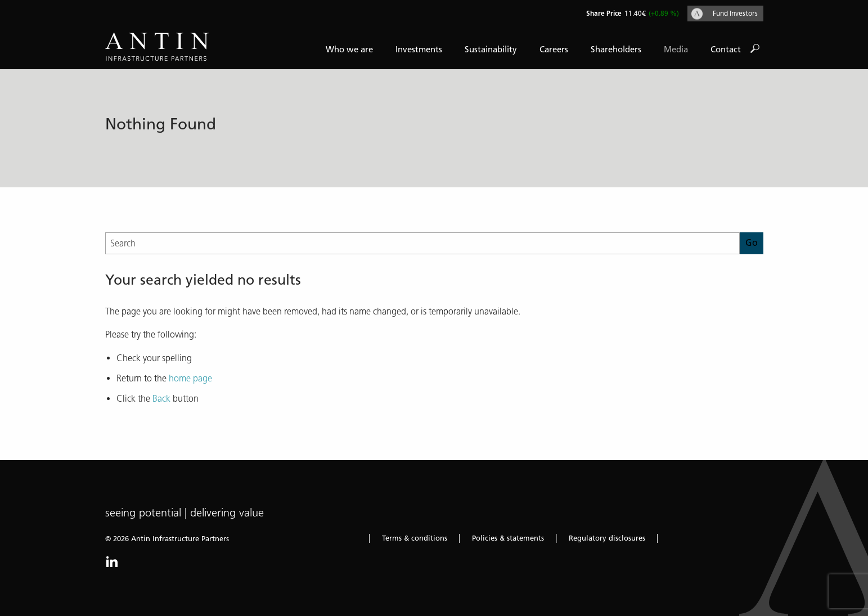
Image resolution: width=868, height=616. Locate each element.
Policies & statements (508, 538)
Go (755, 49)
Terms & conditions (415, 538)
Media (676, 50)
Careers (554, 50)
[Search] (422, 243)
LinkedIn (112, 561)
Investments (419, 50)
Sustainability (491, 50)
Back (161, 399)
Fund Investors (735, 13)
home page (190, 378)
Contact (726, 50)
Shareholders (616, 50)
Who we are (349, 50)
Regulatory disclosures (607, 538)
